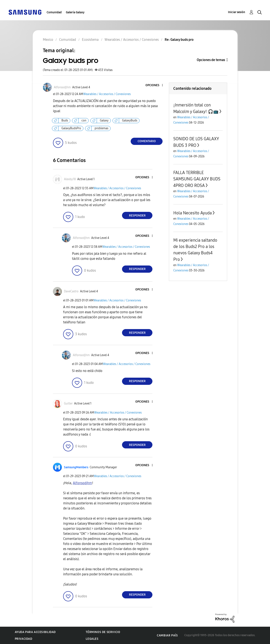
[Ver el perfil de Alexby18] (70, 179)
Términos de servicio (103, 632)
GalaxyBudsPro (71, 128)
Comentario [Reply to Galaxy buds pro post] (147, 141)
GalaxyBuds (130, 120)
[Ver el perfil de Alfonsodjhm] (62, 87)
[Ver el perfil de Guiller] (68, 404)
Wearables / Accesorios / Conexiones (107, 94)
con (84, 120)
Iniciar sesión (237, 12)
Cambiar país (167, 635)
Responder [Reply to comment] (137, 216)
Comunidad (54, 12)
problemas (101, 128)
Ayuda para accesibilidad (35, 632)
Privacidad (24, 639)
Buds (65, 120)
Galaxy (104, 120)
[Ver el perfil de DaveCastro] (71, 291)
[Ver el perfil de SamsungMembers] (76, 467)
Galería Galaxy (75, 12)
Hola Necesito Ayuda (193, 213)
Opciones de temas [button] (211, 60)
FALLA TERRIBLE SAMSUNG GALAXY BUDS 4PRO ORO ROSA (197, 179)
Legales (92, 639)
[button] (155, 85)
